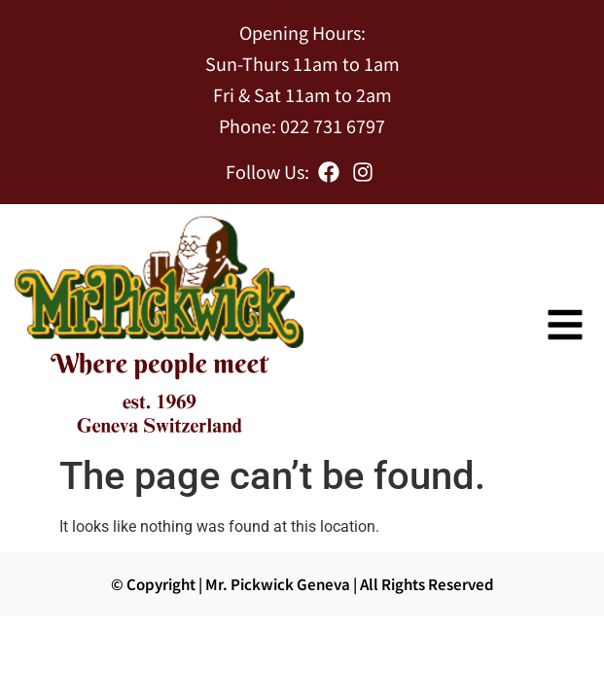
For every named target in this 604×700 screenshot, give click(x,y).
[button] (565, 325)
